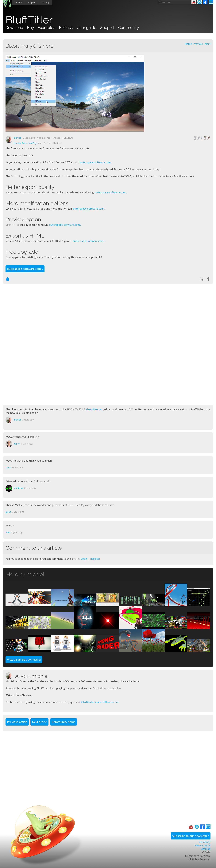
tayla (8, 468)
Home (188, 44)
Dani (24, 143)
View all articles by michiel (24, 660)
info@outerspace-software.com (100, 702)
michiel (17, 138)
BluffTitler (29, 20)
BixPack (66, 28)
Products (18, 2)
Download (14, 28)
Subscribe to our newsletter (191, 836)
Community (129, 28)
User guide (87, 28)
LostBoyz (33, 143)
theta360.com (94, 409)
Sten (8, 532)
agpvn (17, 444)
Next (208, 44)
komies (17, 143)
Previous (198, 44)
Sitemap (206, 849)
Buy (30, 28)
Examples (46, 28)
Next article (39, 722)
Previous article (17, 722)
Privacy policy (202, 845)
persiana (18, 488)
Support (31, 2)
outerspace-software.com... (96, 162)
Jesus (8, 512)
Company (45, 2)
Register (95, 559)
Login (84, 559)
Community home (64, 722)
